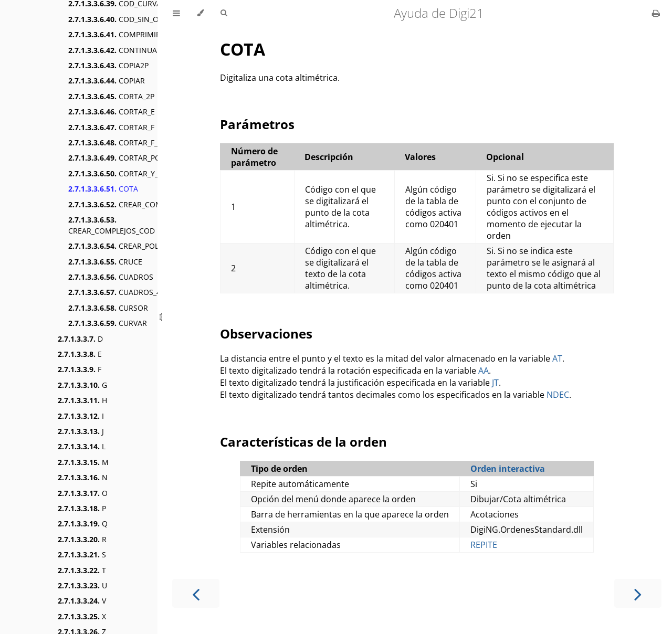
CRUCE (105, 262)
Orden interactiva (508, 469)
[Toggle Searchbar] (224, 13)
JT (495, 383)
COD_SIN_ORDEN (123, 19)
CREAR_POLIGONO (126, 246)
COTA (103, 189)
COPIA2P (108, 65)
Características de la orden (303, 442)
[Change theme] (200, 13)
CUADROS (111, 277)
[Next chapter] (638, 593)
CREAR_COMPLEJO (125, 204)
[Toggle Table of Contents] (176, 13)
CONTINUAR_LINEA (127, 50)
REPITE (484, 545)
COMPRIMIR (114, 34)
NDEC (558, 395)
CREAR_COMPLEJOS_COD (112, 225)
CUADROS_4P (117, 292)
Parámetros (257, 124)
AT (557, 358)
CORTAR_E (112, 112)
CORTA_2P (111, 96)
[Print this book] (656, 13)
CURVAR (108, 323)
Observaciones (266, 334)
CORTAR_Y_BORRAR (128, 173)
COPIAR (107, 81)
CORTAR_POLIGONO (129, 158)
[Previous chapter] (196, 593)
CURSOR (108, 308)
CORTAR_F (111, 127)
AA (484, 371)
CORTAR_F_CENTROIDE (133, 142)
